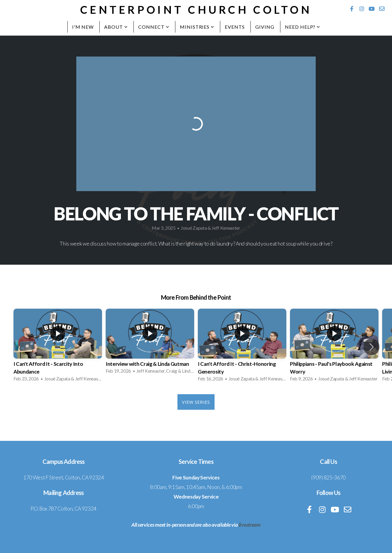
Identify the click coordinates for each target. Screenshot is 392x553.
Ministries (197, 27)
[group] (58, 347)
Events (235, 27)
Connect (154, 27)
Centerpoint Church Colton (196, 10)
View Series (196, 402)
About (116, 27)
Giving (265, 27)
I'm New (83, 27)
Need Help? (303, 27)
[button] (372, 347)
